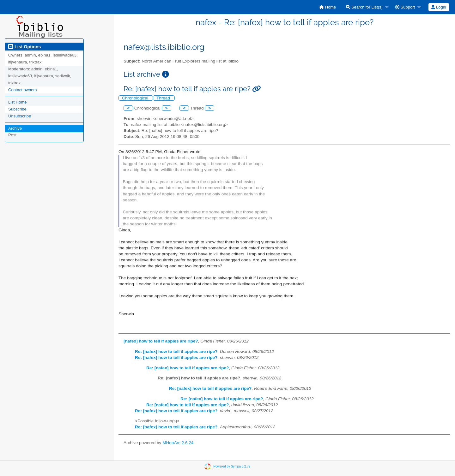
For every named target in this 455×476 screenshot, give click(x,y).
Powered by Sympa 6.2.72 (232, 466)
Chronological (136, 98)
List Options (24, 47)
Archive (15, 128)
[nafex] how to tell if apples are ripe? (161, 341)
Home (328, 7)
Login (439, 7)
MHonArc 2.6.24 (178, 443)
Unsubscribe (20, 116)
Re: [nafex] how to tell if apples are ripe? (176, 351)
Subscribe (17, 109)
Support (405, 7)
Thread (164, 98)
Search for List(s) (364, 7)
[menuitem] (328, 7)
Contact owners (22, 90)
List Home (18, 102)
